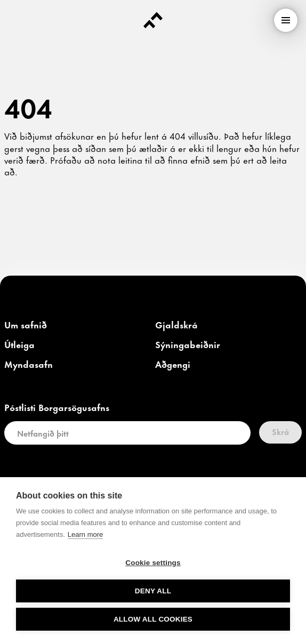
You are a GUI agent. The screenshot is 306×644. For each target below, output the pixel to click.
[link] (26, 325)
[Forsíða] (153, 20)
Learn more (85, 534)
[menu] (286, 20)
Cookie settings (153, 563)
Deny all (153, 591)
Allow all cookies (153, 619)
